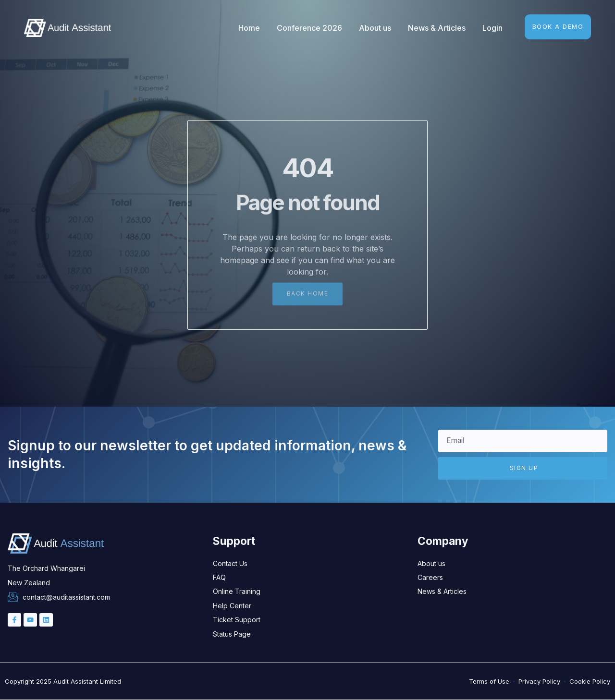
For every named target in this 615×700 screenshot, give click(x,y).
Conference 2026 (309, 28)
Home (249, 28)
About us (375, 28)
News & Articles (437, 28)
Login (492, 28)
